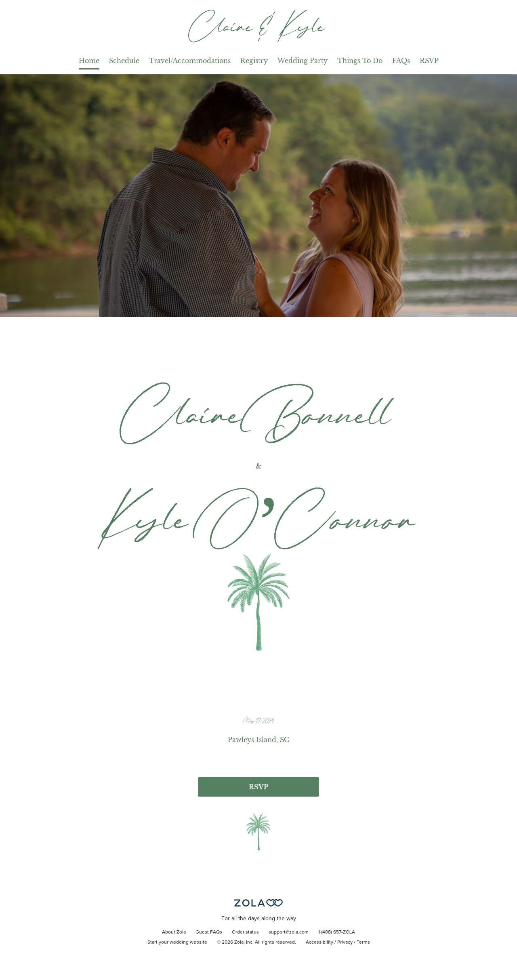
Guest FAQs (209, 932)
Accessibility (319, 942)
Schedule (124, 61)
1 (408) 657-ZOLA (337, 932)
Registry (254, 61)
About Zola (174, 932)
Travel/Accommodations (190, 61)
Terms (363, 942)
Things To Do (360, 61)
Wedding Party (303, 61)
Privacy (345, 942)
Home (89, 61)
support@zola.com (289, 932)
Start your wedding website (177, 942)
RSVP (429, 61)
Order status (245, 932)
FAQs (401, 61)
